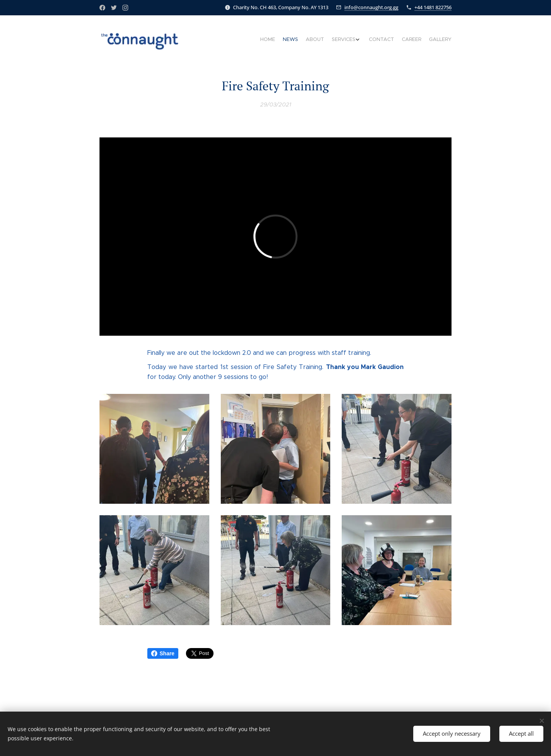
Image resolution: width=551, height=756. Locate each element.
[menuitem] (401, 40)
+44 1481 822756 (433, 7)
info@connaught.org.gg (371, 7)
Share (163, 653)
